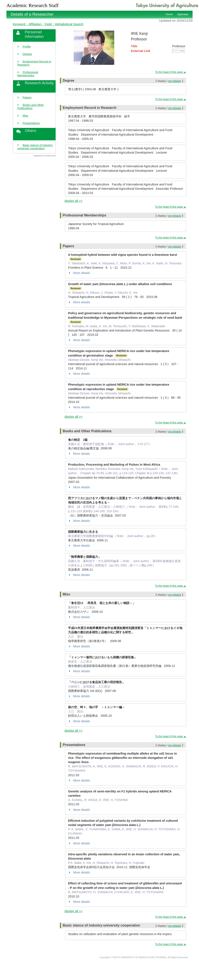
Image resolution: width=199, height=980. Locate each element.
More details (79, 273)
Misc (26, 116)
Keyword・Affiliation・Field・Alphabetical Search (48, 24)
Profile (27, 47)
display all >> (74, 201)
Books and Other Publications (30, 107)
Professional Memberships (28, 74)
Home (169, 14)
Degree (27, 54)
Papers (27, 97)
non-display (174, 81)
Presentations (31, 123)
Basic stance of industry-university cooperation (35, 147)
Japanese (183, 14)
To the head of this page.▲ (171, 72)
